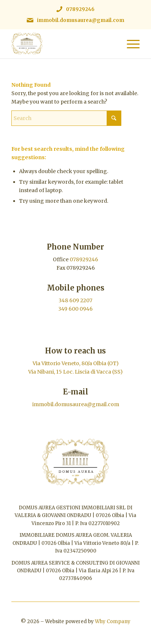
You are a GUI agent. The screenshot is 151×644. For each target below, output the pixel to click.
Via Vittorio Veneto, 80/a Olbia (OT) (76, 363)
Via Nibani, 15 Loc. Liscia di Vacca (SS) (75, 372)
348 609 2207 (75, 300)
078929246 (80, 9)
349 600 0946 (75, 309)
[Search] (66, 118)
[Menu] (130, 44)
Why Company (113, 621)
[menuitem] (130, 44)
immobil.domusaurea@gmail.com (81, 20)
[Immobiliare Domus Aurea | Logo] (63, 44)
